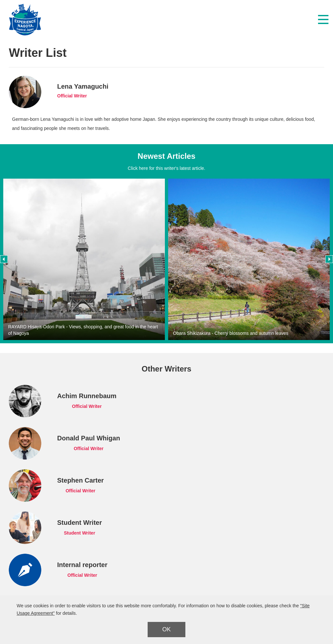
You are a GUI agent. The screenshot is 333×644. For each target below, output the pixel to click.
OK (166, 629)
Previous (4, 259)
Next (329, 259)
